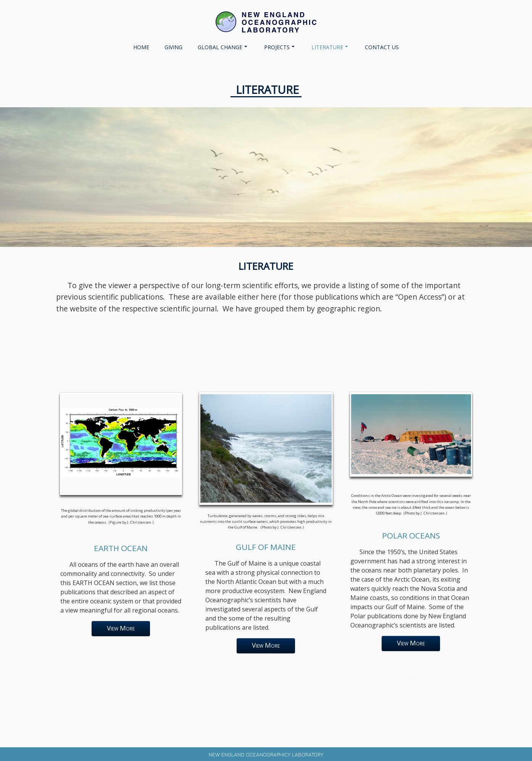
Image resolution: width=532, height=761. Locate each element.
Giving (173, 47)
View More (121, 628)
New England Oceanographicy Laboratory (266, 754)
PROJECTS (279, 47)
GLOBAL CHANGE (222, 47)
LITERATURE (330, 47)
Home (141, 47)
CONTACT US (382, 47)
